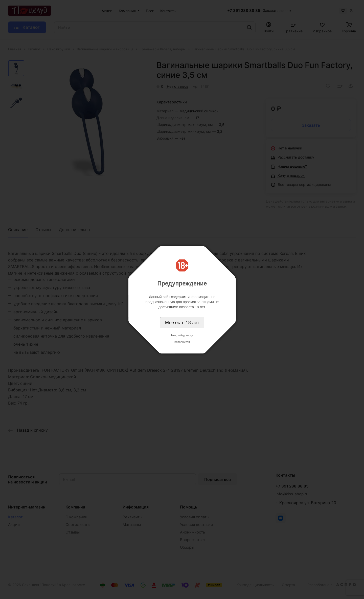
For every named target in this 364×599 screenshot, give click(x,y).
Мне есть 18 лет (182, 323)
